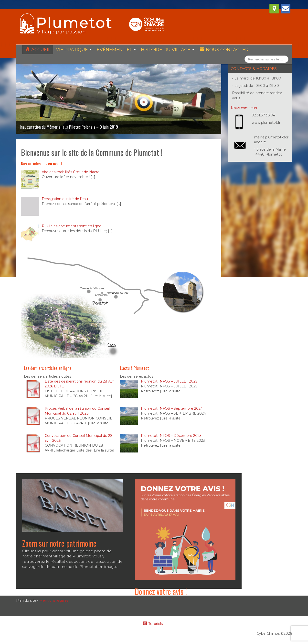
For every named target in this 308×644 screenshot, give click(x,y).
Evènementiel (116, 50)
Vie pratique (73, 50)
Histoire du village (167, 50)
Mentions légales (54, 601)
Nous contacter (244, 108)
